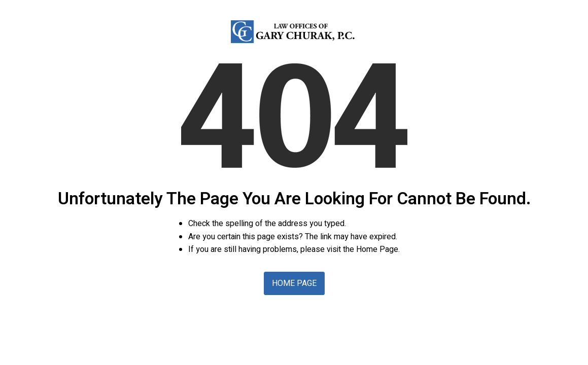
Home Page (294, 283)
